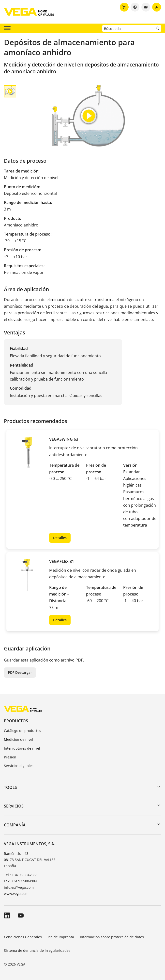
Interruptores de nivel (22, 748)
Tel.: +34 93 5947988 (21, 875)
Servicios (14, 806)
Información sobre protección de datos (112, 937)
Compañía (15, 825)
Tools (10, 787)
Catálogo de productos (22, 731)
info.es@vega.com (19, 887)
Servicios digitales (19, 766)
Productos (16, 721)
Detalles (60, 538)
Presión (10, 757)
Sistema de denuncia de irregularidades (37, 950)
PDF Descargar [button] (20, 672)
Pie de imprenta (61, 937)
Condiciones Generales (23, 937)
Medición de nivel (19, 739)
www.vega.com (16, 894)
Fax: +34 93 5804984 (20, 881)
